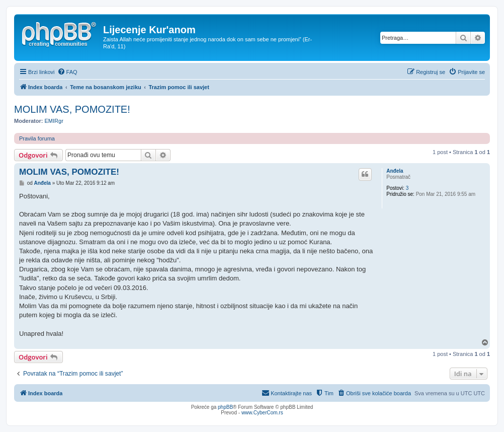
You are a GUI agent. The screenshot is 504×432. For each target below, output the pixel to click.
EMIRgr (54, 121)
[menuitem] (67, 72)
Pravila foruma (37, 138)
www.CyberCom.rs (262, 413)
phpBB (225, 407)
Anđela (395, 171)
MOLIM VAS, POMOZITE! (72, 109)
